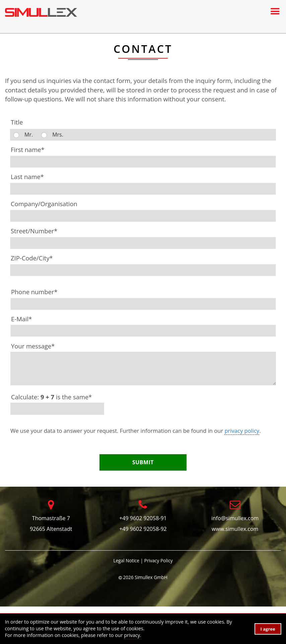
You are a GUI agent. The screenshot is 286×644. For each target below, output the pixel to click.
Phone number (34, 292)
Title (17, 122)
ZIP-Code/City (32, 258)
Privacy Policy (159, 560)
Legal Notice (126, 560)
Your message (33, 346)
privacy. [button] (132, 635)
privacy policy (242, 431)
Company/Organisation (44, 204)
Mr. (29, 135)
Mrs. (58, 135)
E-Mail (21, 319)
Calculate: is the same (51, 397)
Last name (27, 177)
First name (28, 149)
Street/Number (34, 231)
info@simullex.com (235, 518)
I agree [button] (268, 629)
